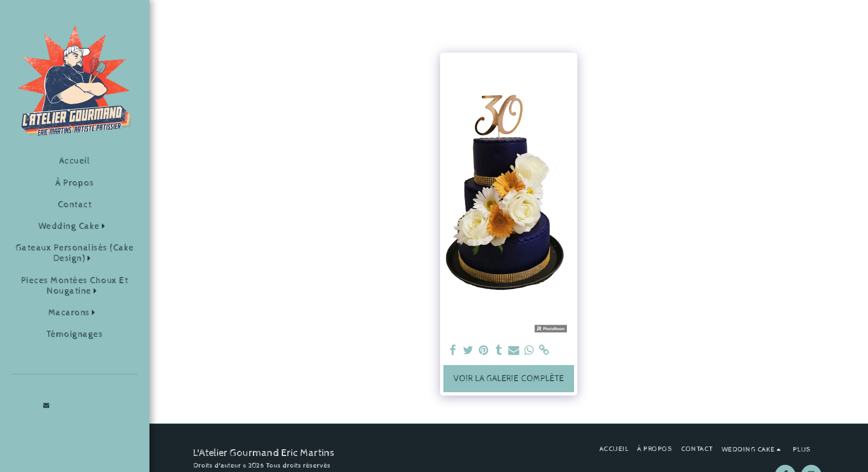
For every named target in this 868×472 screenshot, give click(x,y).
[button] (75, 227)
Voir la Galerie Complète (509, 379)
